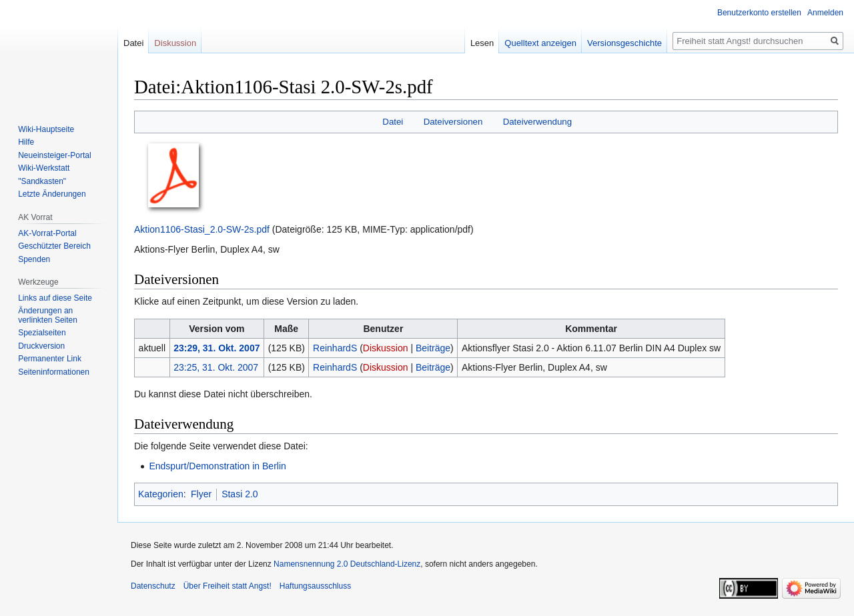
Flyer (201, 494)
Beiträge (433, 348)
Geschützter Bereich (54, 246)
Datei (393, 122)
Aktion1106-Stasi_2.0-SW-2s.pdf (202, 229)
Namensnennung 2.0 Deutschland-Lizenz (347, 564)
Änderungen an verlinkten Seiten (48, 315)
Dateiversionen (453, 122)
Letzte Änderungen (52, 194)
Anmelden (825, 13)
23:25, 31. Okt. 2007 (216, 367)
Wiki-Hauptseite (46, 129)
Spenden (34, 259)
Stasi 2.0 (240, 494)
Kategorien (161, 494)
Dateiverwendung (538, 122)
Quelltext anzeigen (540, 43)
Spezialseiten (42, 333)
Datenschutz (153, 586)
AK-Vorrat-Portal (47, 233)
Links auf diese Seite (55, 298)
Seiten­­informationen (54, 372)
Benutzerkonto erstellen (759, 13)
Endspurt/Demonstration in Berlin (217, 466)
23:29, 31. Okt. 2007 (217, 348)
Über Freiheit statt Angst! (228, 586)
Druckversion (41, 346)
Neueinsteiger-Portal (54, 155)
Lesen (482, 43)
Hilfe (26, 142)
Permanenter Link (50, 359)
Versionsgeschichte (624, 43)
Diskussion (386, 348)
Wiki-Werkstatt (44, 168)
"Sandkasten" (42, 181)
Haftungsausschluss (315, 586)
